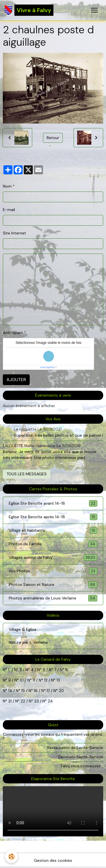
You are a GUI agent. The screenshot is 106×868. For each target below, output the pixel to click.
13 (58, 680)
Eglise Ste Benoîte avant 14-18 (53, 503)
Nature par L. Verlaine (28, 642)
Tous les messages (27, 474)
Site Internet (14, 233)
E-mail (9, 210)
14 (10, 691)
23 (36, 701)
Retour (53, 138)
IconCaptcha (47, 367)
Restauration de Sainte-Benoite (75, 748)
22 (22, 701)
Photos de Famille (53, 544)
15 (23, 691)
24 (50, 701)
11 (33, 680)
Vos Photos (53, 571)
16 (36, 691)
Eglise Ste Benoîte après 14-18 (53, 517)
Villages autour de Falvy (53, 558)
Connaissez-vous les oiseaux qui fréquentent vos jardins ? (53, 737)
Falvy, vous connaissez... (82, 766)
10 (21, 680)
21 (10, 701)
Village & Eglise (23, 629)
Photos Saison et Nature (53, 585)
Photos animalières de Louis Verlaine (53, 598)
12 (46, 680)
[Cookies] (11, 857)
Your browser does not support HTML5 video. (53, 811)
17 (48, 691)
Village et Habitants (53, 530)
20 (61, 691)
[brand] (29, 10)
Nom (7, 186)
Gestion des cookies (53, 860)
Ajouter (16, 380)
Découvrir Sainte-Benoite (81, 757)
